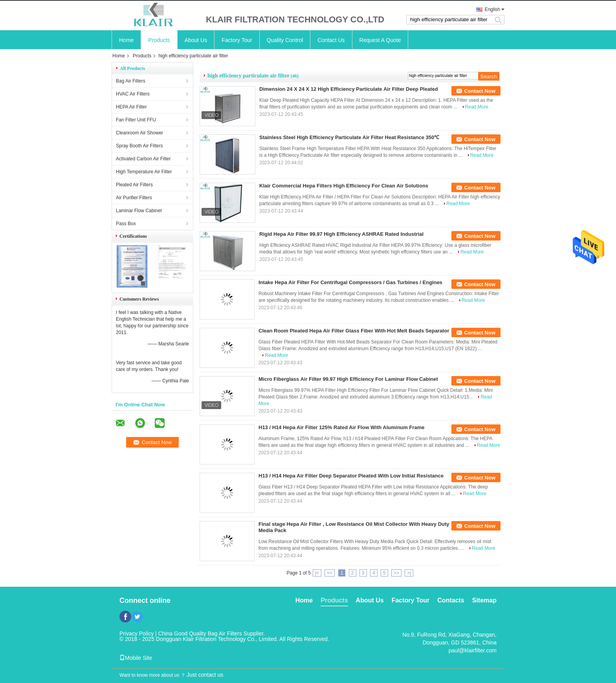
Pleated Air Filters (134, 185)
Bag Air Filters (131, 81)
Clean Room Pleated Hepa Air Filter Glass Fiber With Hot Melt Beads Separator (354, 331)
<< (330, 573)
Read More (477, 107)
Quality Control (285, 40)
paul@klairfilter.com (473, 650)
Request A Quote (380, 40)
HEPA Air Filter (131, 107)
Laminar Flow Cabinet (139, 211)
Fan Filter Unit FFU (136, 120)
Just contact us (205, 675)
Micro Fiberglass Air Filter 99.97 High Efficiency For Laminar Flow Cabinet (348, 379)
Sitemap (484, 600)
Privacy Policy (137, 633)
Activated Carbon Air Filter (143, 159)
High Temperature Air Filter (144, 172)
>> (396, 573)
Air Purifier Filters (134, 198)
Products (159, 40)
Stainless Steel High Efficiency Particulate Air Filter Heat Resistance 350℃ (349, 137)
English (492, 9)
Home (126, 40)
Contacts (451, 600)
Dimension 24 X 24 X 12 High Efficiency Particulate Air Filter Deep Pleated (349, 89)
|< (317, 573)
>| (409, 573)
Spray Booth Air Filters (139, 146)
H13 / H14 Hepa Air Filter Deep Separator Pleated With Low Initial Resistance (351, 476)
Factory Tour (237, 40)
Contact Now (480, 91)
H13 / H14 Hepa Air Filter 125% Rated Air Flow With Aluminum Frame (341, 427)
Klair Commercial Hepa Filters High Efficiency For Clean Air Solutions (344, 186)
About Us (196, 40)
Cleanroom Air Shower (139, 133)
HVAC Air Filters (133, 94)
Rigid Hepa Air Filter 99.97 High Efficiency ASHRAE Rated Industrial (341, 234)
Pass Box (126, 224)
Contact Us (331, 40)
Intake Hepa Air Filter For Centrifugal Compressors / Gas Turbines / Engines (350, 282)
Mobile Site (136, 658)
